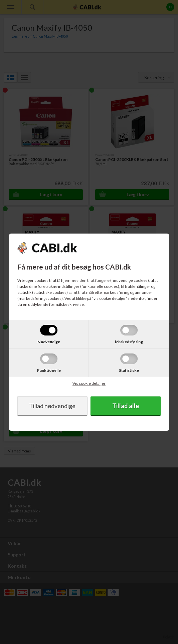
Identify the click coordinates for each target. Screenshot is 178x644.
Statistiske (129, 370)
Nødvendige (49, 342)
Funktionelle (49, 370)
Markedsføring (129, 342)
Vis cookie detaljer (89, 383)
